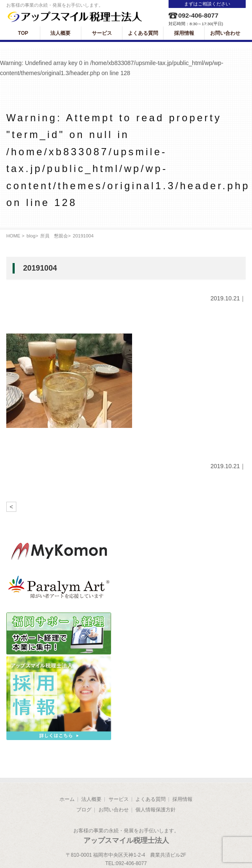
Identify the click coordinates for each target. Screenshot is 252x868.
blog (31, 236)
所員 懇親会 (54, 236)
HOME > (15, 236)
